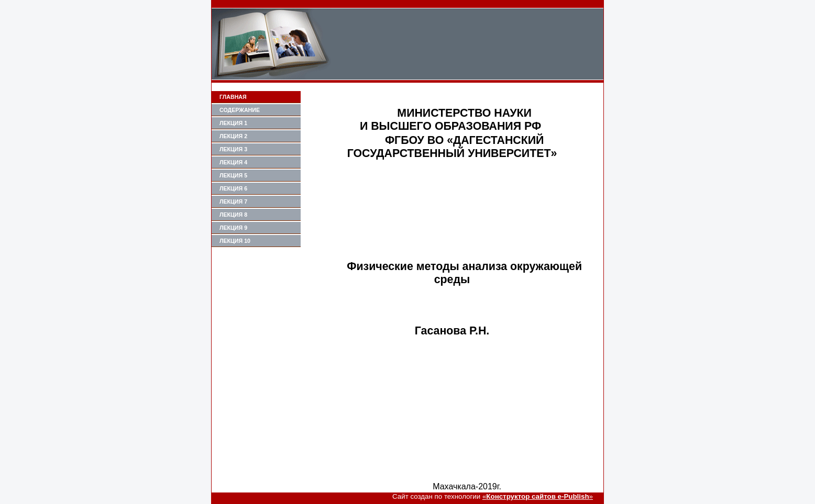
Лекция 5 (233, 175)
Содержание (240, 110)
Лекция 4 (233, 162)
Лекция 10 (235, 241)
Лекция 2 (233, 136)
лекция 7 (233, 201)
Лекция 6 (233, 188)
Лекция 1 (233, 123)
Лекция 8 (233, 215)
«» (538, 496)
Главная (233, 97)
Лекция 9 (233, 228)
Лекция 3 (233, 149)
